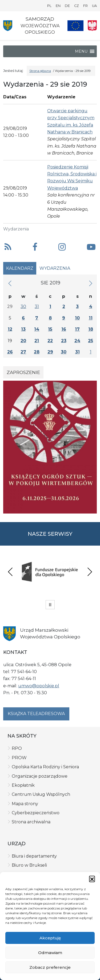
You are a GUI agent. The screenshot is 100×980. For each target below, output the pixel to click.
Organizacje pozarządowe (40, 776)
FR (85, 6)
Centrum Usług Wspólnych (41, 794)
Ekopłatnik (23, 785)
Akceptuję (50, 938)
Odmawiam (50, 953)
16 (64, 329)
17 (77, 329)
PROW (19, 758)
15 (50, 329)
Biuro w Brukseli (29, 865)
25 (91, 341)
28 (37, 352)
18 (91, 329)
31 (37, 306)
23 (64, 341)
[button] (92, 879)
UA (94, 6)
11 (91, 318)
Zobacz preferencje (50, 967)
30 (23, 306)
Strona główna (40, 71)
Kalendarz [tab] (20, 268)
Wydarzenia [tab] (55, 268)
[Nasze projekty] (75, 26)
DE (67, 6)
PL (49, 6)
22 (50, 341)
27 (23, 352)
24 (77, 341)
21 (37, 341)
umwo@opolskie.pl (39, 686)
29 (50, 352)
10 (77, 318)
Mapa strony (25, 804)
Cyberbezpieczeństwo (36, 813)
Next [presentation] (90, 572)
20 (23, 341)
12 (10, 329)
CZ (77, 6)
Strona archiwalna (31, 822)
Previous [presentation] (10, 572)
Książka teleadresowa (36, 714)
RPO (17, 748)
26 (10, 352)
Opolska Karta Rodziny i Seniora (45, 767)
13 (23, 329)
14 (37, 329)
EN (58, 6)
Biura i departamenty (34, 856)
